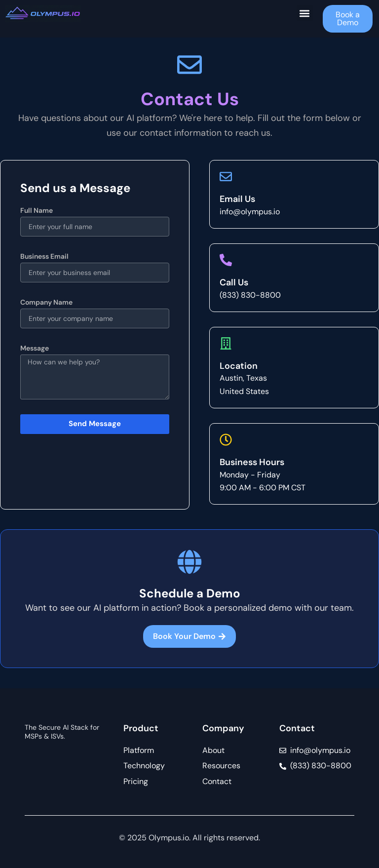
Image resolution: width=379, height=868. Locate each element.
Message (35, 348)
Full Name (37, 210)
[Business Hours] (226, 440)
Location (239, 366)
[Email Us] (226, 177)
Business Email (44, 256)
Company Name (46, 302)
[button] (305, 13)
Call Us (234, 282)
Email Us (237, 199)
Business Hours (252, 462)
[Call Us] (226, 260)
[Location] (226, 343)
